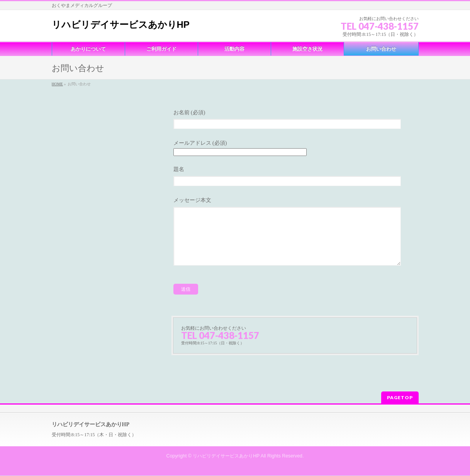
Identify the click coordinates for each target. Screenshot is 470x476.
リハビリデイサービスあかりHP (121, 25)
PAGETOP (400, 398)
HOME (57, 84)
